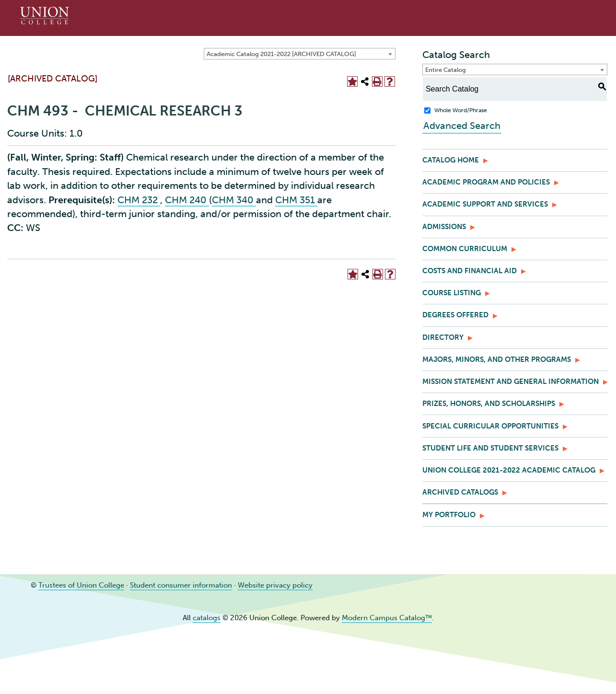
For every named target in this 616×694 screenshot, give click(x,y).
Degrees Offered (455, 315)
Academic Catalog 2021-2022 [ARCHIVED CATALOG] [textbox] (281, 54)
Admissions (444, 227)
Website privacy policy (275, 585)
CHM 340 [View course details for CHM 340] (234, 200)
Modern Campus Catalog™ (387, 618)
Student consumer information (181, 585)
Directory (443, 337)
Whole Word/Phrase (461, 110)
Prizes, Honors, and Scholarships (489, 404)
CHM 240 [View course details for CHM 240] (187, 200)
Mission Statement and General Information (511, 382)
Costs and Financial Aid (470, 271)
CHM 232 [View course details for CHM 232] (139, 200)
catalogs (207, 618)
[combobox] (300, 54)
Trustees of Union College (81, 585)
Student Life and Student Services (490, 448)
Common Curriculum (465, 249)
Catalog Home (451, 160)
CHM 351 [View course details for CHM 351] (296, 200)
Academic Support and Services (485, 204)
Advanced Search (461, 126)
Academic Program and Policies (486, 182)
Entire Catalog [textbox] (446, 70)
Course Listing (452, 293)
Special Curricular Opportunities (490, 426)
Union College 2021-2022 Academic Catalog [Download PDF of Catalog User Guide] (509, 470)
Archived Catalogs (460, 492)
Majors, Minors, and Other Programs (497, 359)
